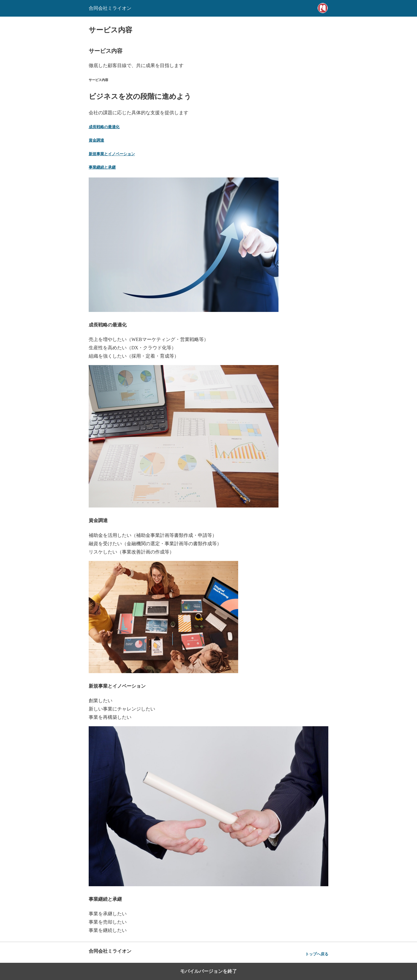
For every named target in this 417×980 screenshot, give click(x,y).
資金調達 (96, 140)
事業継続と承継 (102, 167)
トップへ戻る (317, 954)
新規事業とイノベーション (112, 154)
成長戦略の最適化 (104, 127)
